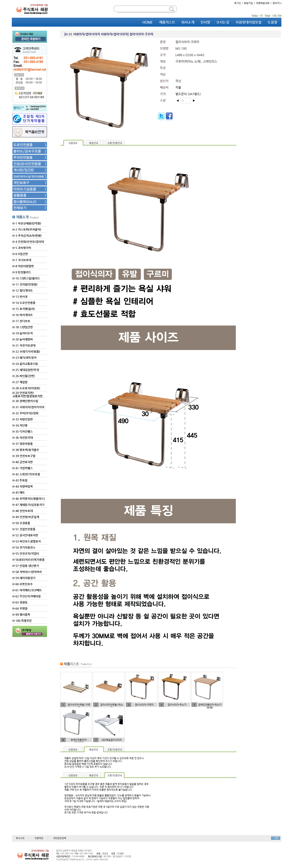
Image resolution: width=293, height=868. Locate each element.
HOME (148, 22)
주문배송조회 (263, 3)
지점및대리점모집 (248, 22)
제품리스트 (167, 22)
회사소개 (188, 22)
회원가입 (248, 3)
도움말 (272, 22)
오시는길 (223, 22)
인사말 (205, 22)
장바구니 (277, 3)
